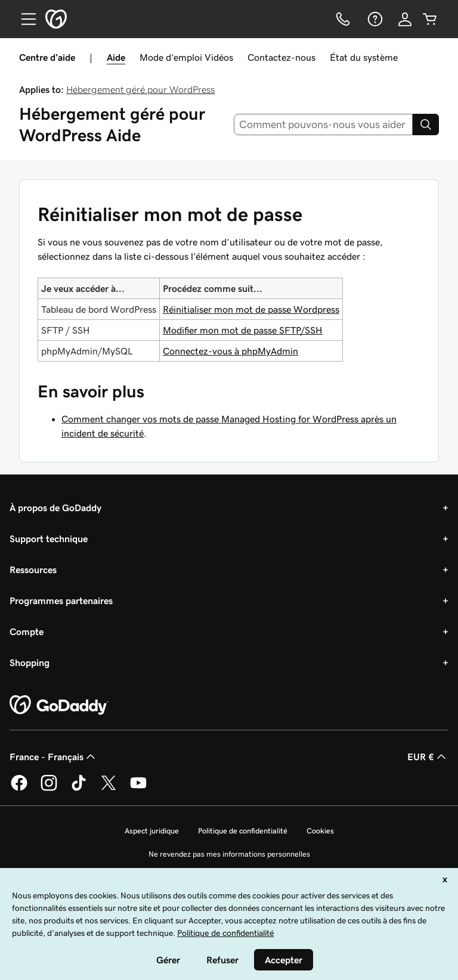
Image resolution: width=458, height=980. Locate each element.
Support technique (49, 539)
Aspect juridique (152, 831)
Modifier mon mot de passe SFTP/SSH (243, 330)
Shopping (30, 662)
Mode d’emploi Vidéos (186, 57)
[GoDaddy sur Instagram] (49, 789)
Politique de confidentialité (243, 831)
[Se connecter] (405, 19)
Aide (116, 57)
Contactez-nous (281, 57)
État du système (364, 57)
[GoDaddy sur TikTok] (79, 789)
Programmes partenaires (61, 601)
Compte (27, 631)
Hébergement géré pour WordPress (140, 89)
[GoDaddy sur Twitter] (109, 789)
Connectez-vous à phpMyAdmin (230, 351)
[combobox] (324, 125)
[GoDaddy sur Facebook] (19, 789)
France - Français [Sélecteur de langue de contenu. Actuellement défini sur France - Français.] (54, 757)
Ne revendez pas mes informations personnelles (229, 854)
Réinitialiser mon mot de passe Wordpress (251, 309)
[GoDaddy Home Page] (59, 705)
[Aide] (374, 19)
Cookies (320, 831)
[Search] (426, 125)
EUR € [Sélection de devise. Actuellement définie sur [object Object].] (428, 757)
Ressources (33, 570)
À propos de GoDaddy (55, 508)
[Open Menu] (24, 19)
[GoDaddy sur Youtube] (138, 789)
